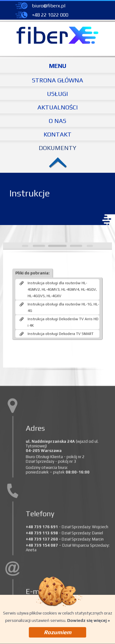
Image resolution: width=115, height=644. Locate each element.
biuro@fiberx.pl (49, 6)
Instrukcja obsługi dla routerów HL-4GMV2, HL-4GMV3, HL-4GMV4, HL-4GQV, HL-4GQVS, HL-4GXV (62, 382)
